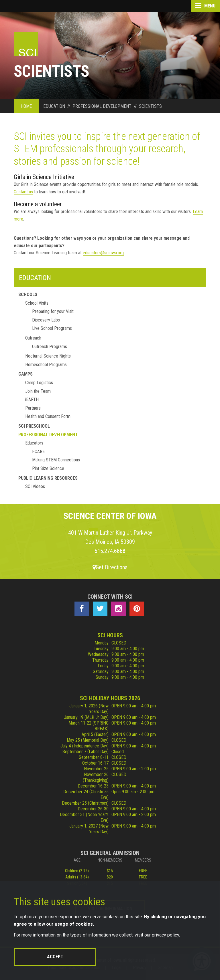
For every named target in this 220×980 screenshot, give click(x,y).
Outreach (33, 338)
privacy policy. (166, 935)
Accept (55, 957)
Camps (25, 374)
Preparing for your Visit (53, 311)
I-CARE (38, 452)
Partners (33, 408)
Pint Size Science (48, 468)
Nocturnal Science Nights (48, 356)
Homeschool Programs (46, 365)
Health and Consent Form (48, 416)
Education (35, 278)
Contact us (23, 192)
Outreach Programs (50, 347)
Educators (34, 443)
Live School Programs (52, 328)
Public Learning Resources (48, 478)
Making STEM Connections (56, 460)
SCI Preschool (34, 426)
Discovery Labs (46, 320)
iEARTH (32, 399)
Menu (205, 6)
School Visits (37, 303)
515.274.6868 (110, 551)
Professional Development (48, 435)
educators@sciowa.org (103, 253)
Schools (28, 294)
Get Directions (110, 567)
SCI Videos (35, 486)
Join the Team (38, 391)
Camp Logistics (39, 383)
